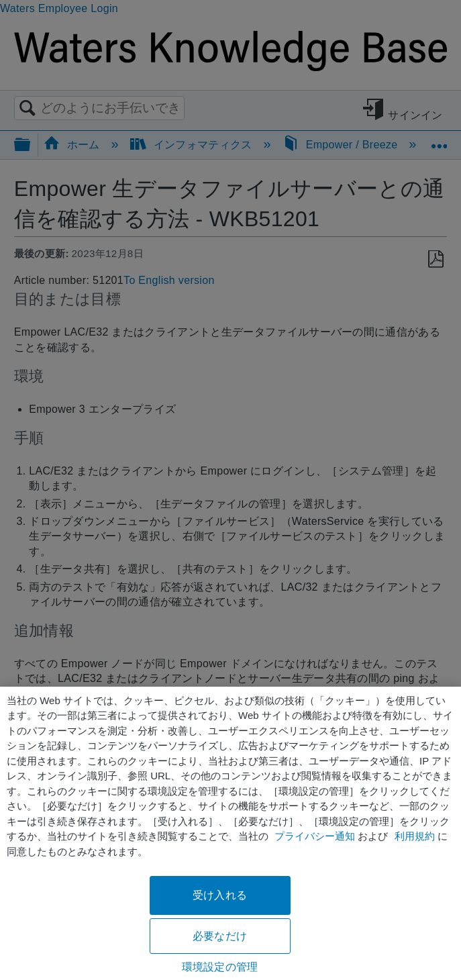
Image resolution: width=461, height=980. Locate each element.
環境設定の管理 (220, 967)
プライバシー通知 (315, 836)
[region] (230, 833)
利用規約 (415, 836)
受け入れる (220, 895)
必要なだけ (220, 936)
